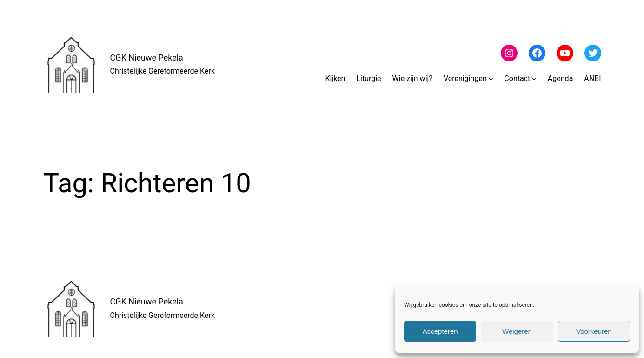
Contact (517, 78)
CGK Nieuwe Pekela (147, 57)
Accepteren (440, 331)
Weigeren (517, 331)
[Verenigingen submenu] (491, 79)
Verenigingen (465, 78)
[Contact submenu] (534, 79)
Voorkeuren (594, 331)
